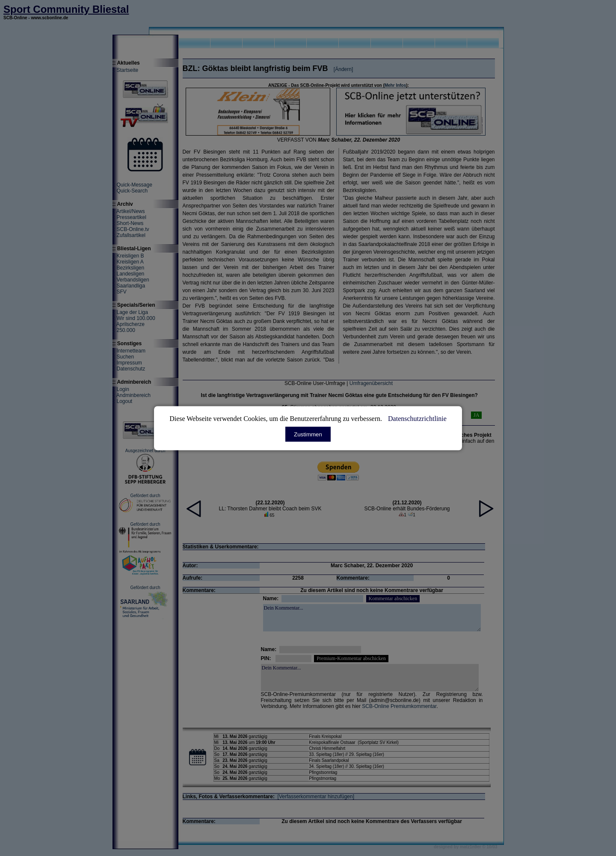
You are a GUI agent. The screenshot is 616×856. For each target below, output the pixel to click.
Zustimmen (308, 434)
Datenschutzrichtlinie (417, 418)
